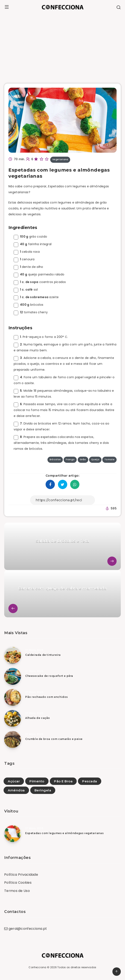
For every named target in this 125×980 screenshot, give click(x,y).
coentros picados (40, 282)
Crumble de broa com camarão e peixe (54, 739)
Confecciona (37, 967)
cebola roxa (27, 252)
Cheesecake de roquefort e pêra (49, 676)
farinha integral (33, 244)
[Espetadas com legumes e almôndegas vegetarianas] (13, 834)
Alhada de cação (38, 718)
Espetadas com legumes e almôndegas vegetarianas (64, 833)
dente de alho (28, 267)
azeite (36, 297)
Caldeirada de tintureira (43, 655)
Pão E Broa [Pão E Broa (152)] (63, 781)
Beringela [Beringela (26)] (43, 790)
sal (26, 290)
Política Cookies (18, 883)
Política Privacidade (21, 875)
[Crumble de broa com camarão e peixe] (13, 739)
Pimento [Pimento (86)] (37, 781)
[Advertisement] (62, 46)
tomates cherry (31, 312)
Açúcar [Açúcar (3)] (14, 781)
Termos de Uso (17, 891)
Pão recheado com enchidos (47, 697)
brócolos (28, 305)
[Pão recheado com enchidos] (13, 697)
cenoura (24, 259)
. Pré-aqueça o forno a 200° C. (41, 337)
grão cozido (30, 237)
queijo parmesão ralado (39, 274)
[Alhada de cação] (13, 718)
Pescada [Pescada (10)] (90, 781)
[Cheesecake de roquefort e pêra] (13, 676)
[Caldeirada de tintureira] (13, 655)
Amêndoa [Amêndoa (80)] (16, 790)
